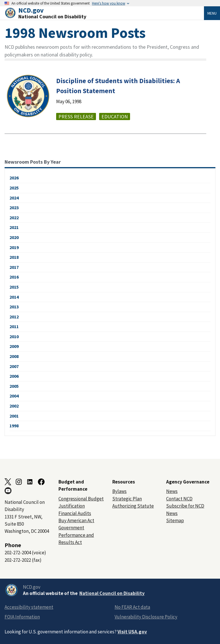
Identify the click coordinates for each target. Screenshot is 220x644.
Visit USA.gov (132, 632)
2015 (14, 287)
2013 (14, 307)
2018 (14, 257)
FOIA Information (22, 617)
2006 (14, 376)
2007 (14, 366)
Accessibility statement (29, 607)
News (172, 491)
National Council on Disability (112, 593)
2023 (14, 208)
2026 (14, 178)
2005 (14, 386)
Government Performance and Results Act (76, 535)
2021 (14, 227)
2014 (14, 297)
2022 (14, 218)
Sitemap (175, 520)
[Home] (104, 13)
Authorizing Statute (133, 506)
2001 (14, 416)
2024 (14, 198)
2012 (14, 317)
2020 (14, 237)
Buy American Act (76, 520)
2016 (14, 277)
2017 (14, 267)
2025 (14, 188)
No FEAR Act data (132, 607)
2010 (14, 336)
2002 (14, 406)
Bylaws (119, 491)
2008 (14, 356)
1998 (14, 426)
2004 (14, 396)
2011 (14, 326)
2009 (14, 346)
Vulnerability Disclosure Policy (146, 617)
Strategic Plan (127, 499)
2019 (14, 247)
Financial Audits (75, 513)
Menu (212, 13)
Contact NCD (179, 499)
